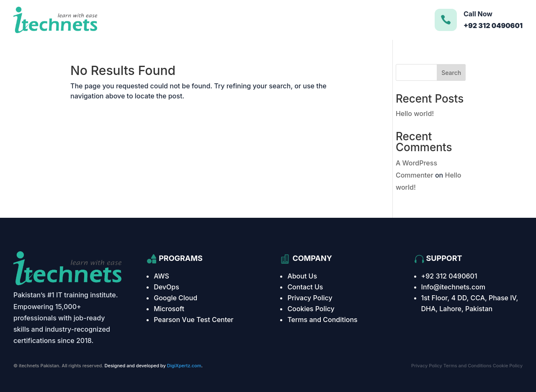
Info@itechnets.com (454, 287)
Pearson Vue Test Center (193, 320)
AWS (161, 276)
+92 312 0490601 (449, 276)
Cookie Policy (508, 366)
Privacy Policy (310, 298)
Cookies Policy (311, 309)
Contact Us (305, 287)
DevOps (166, 287)
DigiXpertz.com (184, 366)
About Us (302, 276)
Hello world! (415, 113)
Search (451, 73)
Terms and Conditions (322, 320)
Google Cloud (175, 298)
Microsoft (169, 309)
